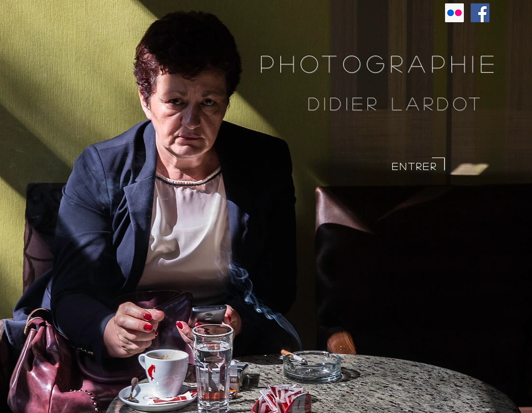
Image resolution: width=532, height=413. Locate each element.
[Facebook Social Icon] (480, 13)
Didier (350, 103)
